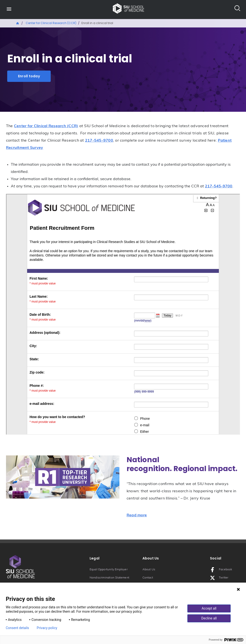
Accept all (209, 608)
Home (18, 23)
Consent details (17, 628)
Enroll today (29, 76)
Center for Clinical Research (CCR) (51, 23)
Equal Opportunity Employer (109, 570)
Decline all (209, 618)
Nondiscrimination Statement (109, 578)
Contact (148, 578)
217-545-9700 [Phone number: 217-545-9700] (99, 141)
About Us (149, 570)
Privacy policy (47, 628)
